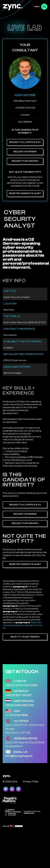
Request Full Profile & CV (25, 142)
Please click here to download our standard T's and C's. (22, 625)
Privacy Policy (31, 781)
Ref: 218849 (25, 122)
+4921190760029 (25, 108)
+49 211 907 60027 (19, 695)
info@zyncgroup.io (19, 756)
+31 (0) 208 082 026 (20, 705)
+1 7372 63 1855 (17, 715)
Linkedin (25, 115)
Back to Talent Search (25, 637)
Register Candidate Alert (25, 193)
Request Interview (25, 152)
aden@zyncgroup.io (25, 101)
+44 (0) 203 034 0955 (21, 685)
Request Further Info (25, 161)
